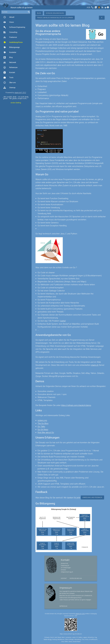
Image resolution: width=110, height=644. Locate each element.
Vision (9, 22)
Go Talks (41, 426)
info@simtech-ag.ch (67, 572)
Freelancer (10, 37)
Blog (8, 57)
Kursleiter (10, 52)
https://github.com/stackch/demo (76, 405)
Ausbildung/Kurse (13, 42)
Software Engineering (14, 27)
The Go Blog (43, 423)
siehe (63, 321)
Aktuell (9, 17)
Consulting (10, 32)
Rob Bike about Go (46, 432)
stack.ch (95, 365)
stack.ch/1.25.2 (20, 93)
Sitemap (9, 88)
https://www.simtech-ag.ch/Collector (71, 634)
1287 (76, 616)
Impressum (63, 606)
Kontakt (9, 73)
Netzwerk (10, 62)
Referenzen (10, 67)
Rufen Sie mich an (76, 578)
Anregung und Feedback (92, 497)
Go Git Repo (43, 430)
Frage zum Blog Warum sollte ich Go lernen (55, 18)
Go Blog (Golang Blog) (55, 13)
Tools (8, 78)
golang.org (42, 420)
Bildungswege (11, 47)
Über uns (10, 83)
